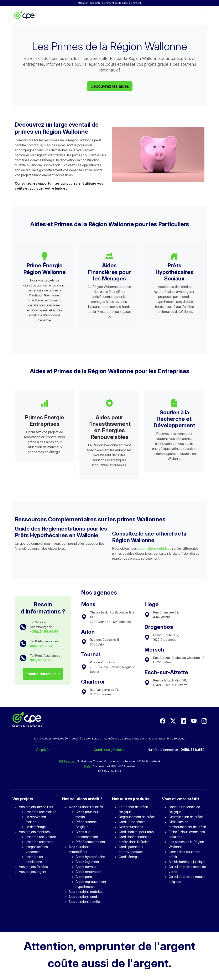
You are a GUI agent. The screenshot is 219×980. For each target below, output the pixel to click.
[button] (202, 15)
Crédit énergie (129, 857)
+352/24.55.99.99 (44, 631)
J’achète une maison (41, 812)
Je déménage (36, 827)
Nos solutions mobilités (86, 892)
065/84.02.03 (41, 646)
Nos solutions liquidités (86, 807)
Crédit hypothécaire (90, 857)
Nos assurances (131, 827)
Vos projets (23, 799)
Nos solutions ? (82, 799)
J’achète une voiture (41, 837)
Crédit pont (84, 877)
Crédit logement (87, 862)
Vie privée (43, 750)
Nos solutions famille (84, 902)
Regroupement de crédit (137, 817)
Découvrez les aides (110, 86)
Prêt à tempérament (90, 842)
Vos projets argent (33, 872)
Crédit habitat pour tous (136, 832)
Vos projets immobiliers (36, 807)
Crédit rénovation (88, 872)
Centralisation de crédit (186, 817)
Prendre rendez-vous (43, 674)
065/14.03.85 (40, 660)
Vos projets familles (33, 867)
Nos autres (131, 799)
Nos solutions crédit (84, 897)
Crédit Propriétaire (132, 822)
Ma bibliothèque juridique (187, 862)
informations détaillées (154, 548)
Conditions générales (109, 750)
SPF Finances (67, 761)
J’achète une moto (40, 842)
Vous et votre (181, 799)
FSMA (87, 766)
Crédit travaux (86, 867)
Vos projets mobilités (34, 832)
